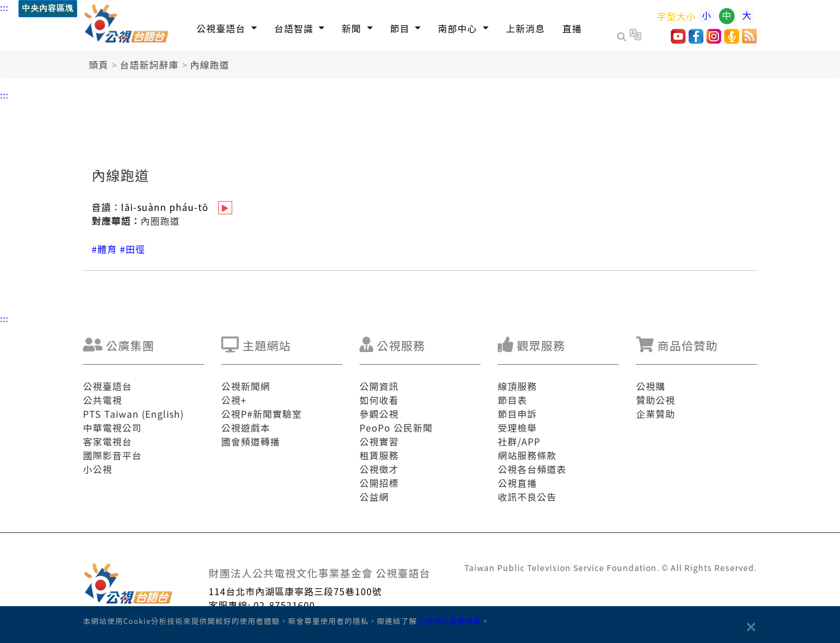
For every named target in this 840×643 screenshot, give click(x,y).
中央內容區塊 (48, 8)
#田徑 (133, 249)
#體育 (104, 249)
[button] (227, 28)
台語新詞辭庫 (149, 65)
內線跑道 (210, 65)
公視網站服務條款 (449, 621)
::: (4, 7)
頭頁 (99, 65)
